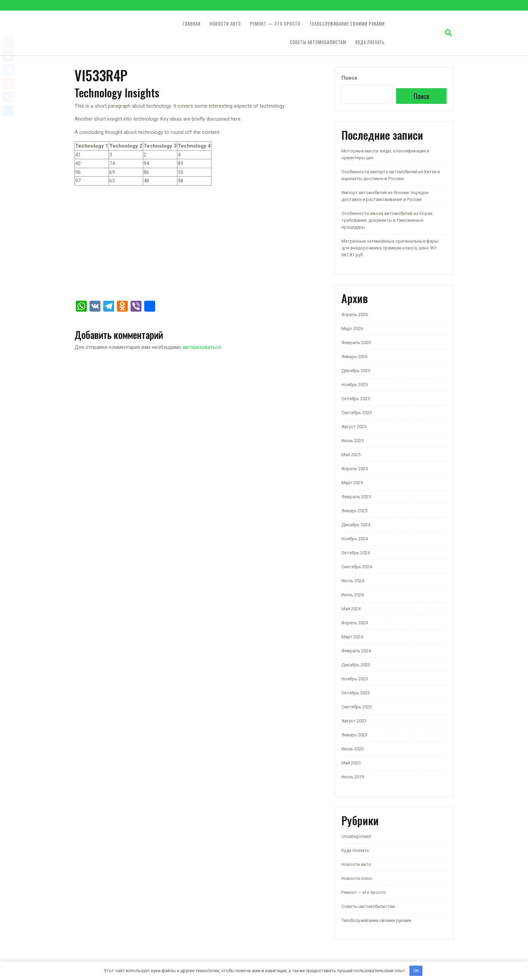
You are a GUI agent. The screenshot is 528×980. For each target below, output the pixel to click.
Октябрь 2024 (356, 553)
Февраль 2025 (356, 497)
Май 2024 (351, 609)
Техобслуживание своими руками (347, 24)
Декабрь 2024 (356, 525)
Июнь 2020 (353, 749)
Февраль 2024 (356, 651)
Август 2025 (354, 427)
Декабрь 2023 (356, 665)
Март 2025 (352, 483)
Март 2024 (352, 637)
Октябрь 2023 (356, 693)
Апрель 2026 (355, 315)
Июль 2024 (353, 581)
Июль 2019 (353, 777)
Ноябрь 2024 (355, 539)
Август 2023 (354, 721)
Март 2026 (352, 329)
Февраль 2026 (356, 343)
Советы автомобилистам (318, 42)
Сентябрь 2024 (357, 567)
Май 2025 (351, 455)
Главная (192, 24)
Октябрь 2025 (356, 399)
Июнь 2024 (353, 595)
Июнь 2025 (353, 441)
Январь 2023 (354, 735)
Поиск (349, 78)
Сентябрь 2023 (357, 707)
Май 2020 (351, 763)
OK (416, 971)
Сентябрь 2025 (357, 413)
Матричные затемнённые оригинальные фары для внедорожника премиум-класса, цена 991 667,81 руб (390, 248)
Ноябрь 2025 (355, 385)
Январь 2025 (354, 511)
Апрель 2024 (355, 623)
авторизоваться (202, 347)
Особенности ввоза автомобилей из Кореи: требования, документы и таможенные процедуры (387, 220)
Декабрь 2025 (356, 371)
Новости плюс (357, 878)
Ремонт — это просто (275, 24)
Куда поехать (370, 42)
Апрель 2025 (355, 469)
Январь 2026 (354, 357)
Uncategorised (356, 836)
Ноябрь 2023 (355, 679)
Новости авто (225, 24)
